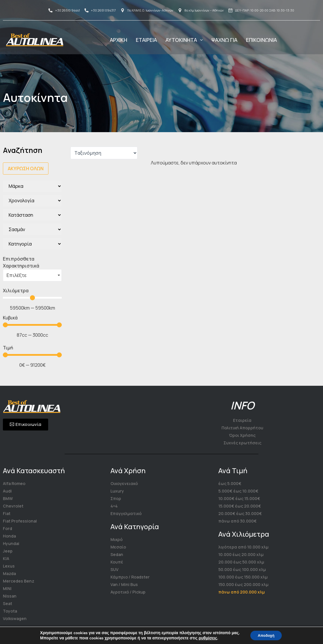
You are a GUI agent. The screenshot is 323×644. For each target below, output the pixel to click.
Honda (9, 536)
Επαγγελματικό (126, 513)
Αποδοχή (266, 635)
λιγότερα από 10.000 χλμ (243, 547)
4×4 (114, 506)
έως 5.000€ (230, 483)
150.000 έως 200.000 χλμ (243, 584)
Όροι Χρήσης (242, 435)
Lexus (9, 566)
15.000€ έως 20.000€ (240, 506)
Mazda (9, 573)
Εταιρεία (242, 420)
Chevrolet (13, 506)
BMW (8, 498)
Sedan (117, 554)
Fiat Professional (20, 521)
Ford (7, 528)
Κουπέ (117, 562)
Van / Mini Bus (124, 584)
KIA (6, 558)
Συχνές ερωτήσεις (242, 443)
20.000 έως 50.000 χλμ (241, 562)
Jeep (8, 551)
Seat (7, 603)
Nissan (10, 596)
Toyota (10, 611)
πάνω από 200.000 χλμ (242, 592)
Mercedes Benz (19, 581)
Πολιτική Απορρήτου (242, 428)
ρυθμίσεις (206, 638)
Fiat (7, 513)
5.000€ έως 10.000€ (238, 491)
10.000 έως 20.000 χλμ (241, 554)
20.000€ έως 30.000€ (240, 513)
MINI (7, 588)
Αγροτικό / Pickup (128, 592)
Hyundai (11, 543)
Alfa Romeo (14, 483)
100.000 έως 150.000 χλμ (243, 577)
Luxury (117, 491)
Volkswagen (15, 618)
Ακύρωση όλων (26, 169)
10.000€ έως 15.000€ (239, 498)
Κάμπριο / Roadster (130, 577)
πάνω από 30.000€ (237, 521)
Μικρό (117, 539)
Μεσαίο (118, 547)
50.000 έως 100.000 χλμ (242, 569)
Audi (7, 491)
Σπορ (116, 498)
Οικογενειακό (124, 483)
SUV (114, 569)
